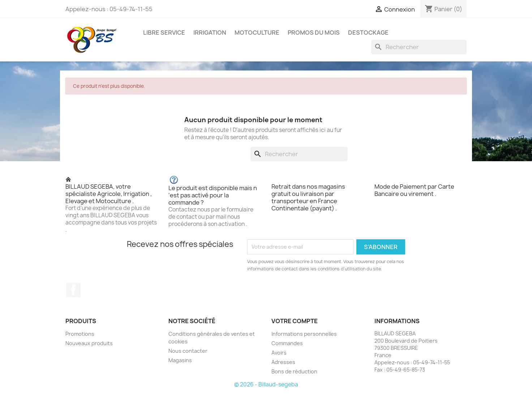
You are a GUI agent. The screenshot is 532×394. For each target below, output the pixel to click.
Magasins (180, 360)
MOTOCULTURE (257, 33)
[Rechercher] (419, 47)
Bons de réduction (294, 371)
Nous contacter (188, 351)
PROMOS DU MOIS (314, 33)
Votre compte (295, 321)
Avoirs (279, 353)
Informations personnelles (304, 334)
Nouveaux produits (89, 343)
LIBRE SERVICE (164, 33)
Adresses (283, 362)
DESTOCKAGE (368, 33)
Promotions (80, 334)
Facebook (73, 290)
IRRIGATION (210, 33)
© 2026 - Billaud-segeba (266, 384)
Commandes (287, 343)
